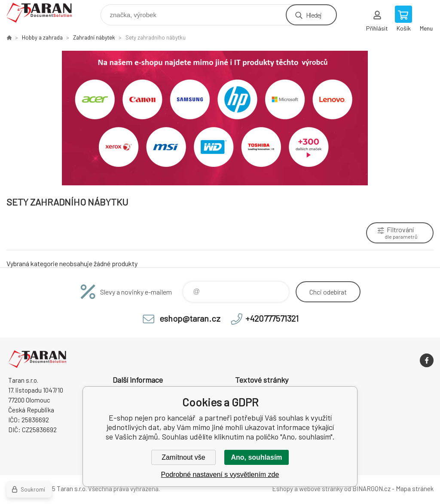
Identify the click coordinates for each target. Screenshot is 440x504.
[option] (220, 118)
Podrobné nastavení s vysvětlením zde (220, 475)
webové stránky (321, 489)
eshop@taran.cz (190, 318)
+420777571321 (272, 318)
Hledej (314, 15)
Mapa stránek (415, 489)
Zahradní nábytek (94, 37)
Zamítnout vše (183, 457)
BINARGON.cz (371, 489)
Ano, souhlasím (256, 457)
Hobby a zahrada (42, 37)
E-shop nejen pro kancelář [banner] (44, 13)
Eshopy (283, 489)
